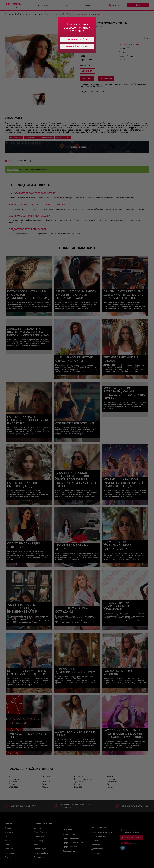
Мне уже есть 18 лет (77, 39)
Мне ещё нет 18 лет (77, 46)
